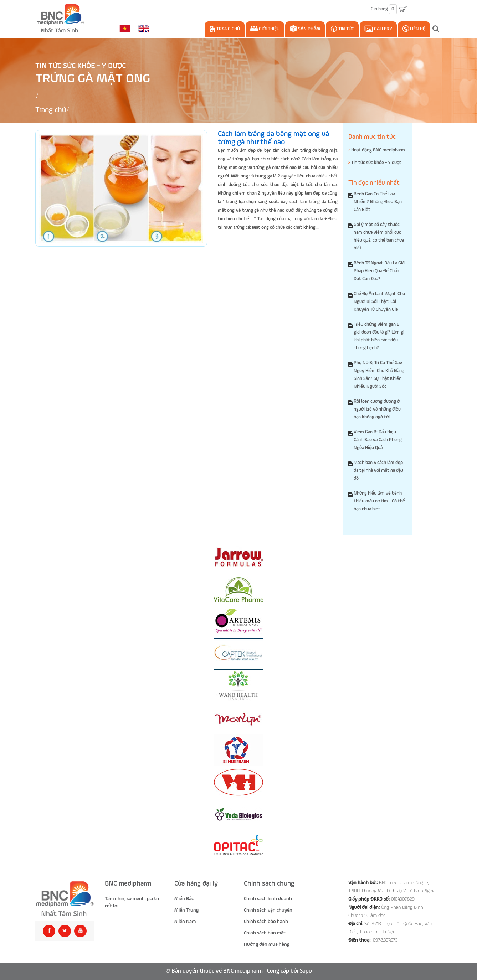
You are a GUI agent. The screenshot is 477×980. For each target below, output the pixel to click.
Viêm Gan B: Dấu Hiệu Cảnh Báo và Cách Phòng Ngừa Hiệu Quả (378, 440)
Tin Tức (342, 29)
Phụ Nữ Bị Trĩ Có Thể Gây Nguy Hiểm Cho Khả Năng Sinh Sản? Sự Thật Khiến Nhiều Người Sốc (379, 375)
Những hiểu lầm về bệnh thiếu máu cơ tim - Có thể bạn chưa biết (379, 501)
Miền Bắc (184, 899)
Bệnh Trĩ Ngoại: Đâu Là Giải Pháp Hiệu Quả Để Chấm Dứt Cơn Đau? (379, 271)
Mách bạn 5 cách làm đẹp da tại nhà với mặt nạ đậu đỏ (378, 471)
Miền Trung (186, 910)
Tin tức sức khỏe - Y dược (81, 66)
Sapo (306, 971)
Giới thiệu (265, 29)
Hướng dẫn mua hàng (267, 944)
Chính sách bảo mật (265, 933)
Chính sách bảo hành (266, 922)
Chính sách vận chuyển (268, 910)
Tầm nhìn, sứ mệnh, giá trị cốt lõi (132, 902)
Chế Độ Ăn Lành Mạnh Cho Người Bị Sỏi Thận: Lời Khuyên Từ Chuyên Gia (379, 302)
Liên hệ (414, 29)
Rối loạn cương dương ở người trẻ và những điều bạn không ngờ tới (377, 409)
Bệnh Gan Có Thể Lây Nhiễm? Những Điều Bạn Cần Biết (378, 202)
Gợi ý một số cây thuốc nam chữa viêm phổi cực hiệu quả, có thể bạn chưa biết (379, 236)
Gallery (378, 29)
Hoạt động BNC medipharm (377, 150)
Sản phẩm (305, 29)
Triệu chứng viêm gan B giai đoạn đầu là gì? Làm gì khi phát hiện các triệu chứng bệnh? (379, 336)
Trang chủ (225, 29)
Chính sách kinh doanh (268, 899)
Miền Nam (185, 922)
